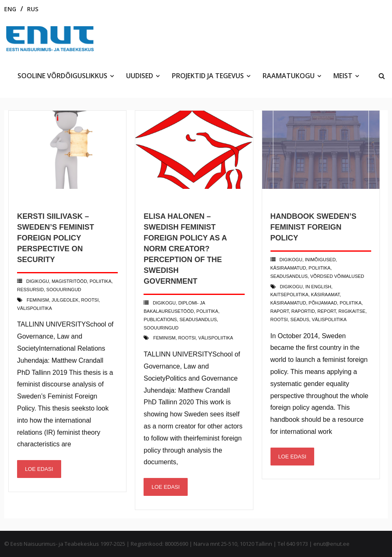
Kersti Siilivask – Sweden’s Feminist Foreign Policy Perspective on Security (56, 238)
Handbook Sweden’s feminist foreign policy (314, 227)
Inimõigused (320, 260)
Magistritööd (69, 281)
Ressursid (30, 290)
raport (280, 311)
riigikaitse (352, 311)
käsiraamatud (288, 268)
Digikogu (38, 281)
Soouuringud (64, 290)
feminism (38, 300)
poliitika (100, 281)
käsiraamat (325, 295)
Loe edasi (39, 469)
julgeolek (65, 300)
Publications (160, 319)
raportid (303, 311)
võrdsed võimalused (337, 276)
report (327, 311)
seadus (300, 319)
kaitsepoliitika (290, 295)
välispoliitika (35, 308)
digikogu (292, 287)
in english (318, 287)
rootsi (90, 300)
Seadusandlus (198, 319)
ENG (10, 9)
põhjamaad (323, 303)
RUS (33, 9)
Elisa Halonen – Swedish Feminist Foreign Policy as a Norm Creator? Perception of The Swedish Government (185, 249)
